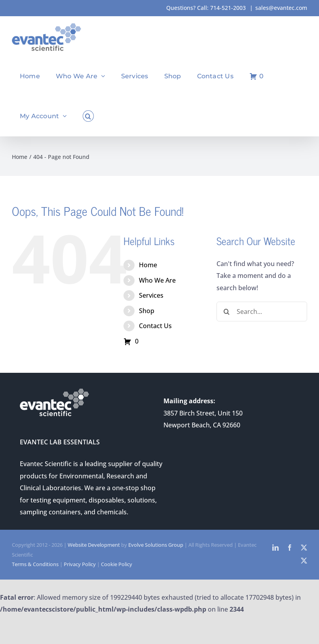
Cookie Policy (117, 564)
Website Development (94, 545)
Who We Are (157, 280)
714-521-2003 (228, 8)
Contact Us (155, 326)
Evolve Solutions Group (156, 545)
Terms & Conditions (35, 564)
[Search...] (262, 312)
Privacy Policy (80, 564)
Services (151, 295)
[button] (88, 116)
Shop (147, 311)
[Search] (226, 312)
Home (148, 265)
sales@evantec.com (281, 8)
